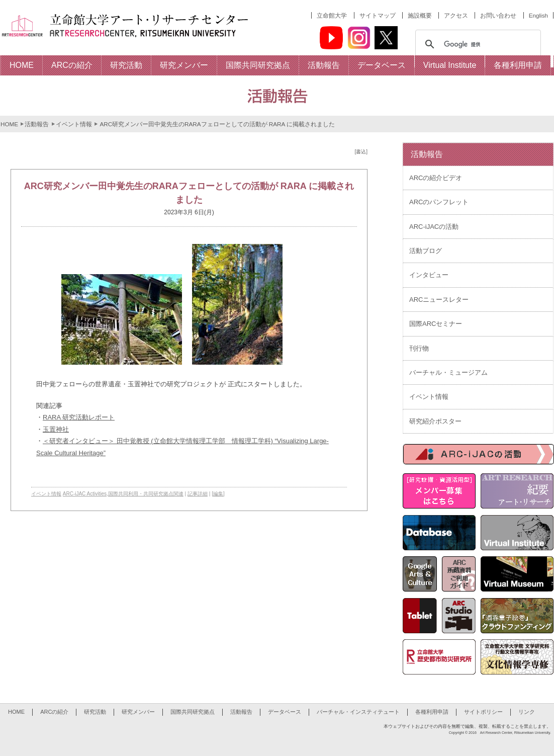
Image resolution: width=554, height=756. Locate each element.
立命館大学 (332, 15)
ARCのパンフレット (439, 202)
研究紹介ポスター (435, 421)
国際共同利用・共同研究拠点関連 (146, 494)
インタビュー (429, 275)
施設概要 (420, 15)
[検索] (477, 44)
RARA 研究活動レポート (79, 417)
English (538, 15)
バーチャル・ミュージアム (448, 372)
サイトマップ (378, 15)
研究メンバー (138, 712)
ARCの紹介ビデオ (436, 178)
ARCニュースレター (439, 300)
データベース (285, 712)
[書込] (361, 152)
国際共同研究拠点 (193, 712)
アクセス (456, 15)
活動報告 (37, 124)
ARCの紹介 (54, 712)
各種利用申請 (432, 712)
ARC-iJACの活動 (434, 227)
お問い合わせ (498, 15)
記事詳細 (198, 494)
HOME (9, 124)
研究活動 (95, 712)
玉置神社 (56, 429)
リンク (527, 712)
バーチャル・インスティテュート (358, 712)
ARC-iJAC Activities (85, 494)
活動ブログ (426, 251)
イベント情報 (74, 124)
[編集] (218, 494)
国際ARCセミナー (436, 324)
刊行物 (419, 348)
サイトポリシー (483, 712)
